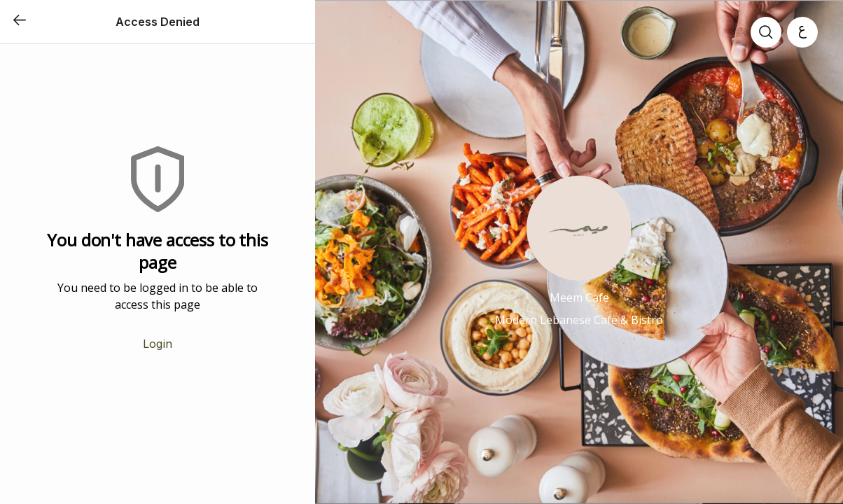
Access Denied (158, 22)
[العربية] (802, 32)
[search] (766, 32)
